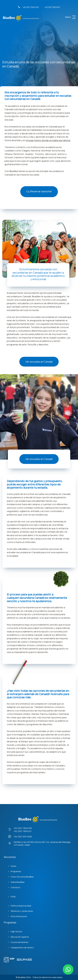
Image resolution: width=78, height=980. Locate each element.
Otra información (19, 916)
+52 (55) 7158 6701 (52, 7)
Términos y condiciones (22, 911)
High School (16, 931)
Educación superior (20, 937)
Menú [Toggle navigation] (71, 17)
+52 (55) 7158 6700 (28, 7)
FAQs (13, 897)
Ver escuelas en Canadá (39, 362)
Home (13, 866)
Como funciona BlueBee (22, 877)
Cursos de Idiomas (19, 942)
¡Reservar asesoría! (39, 192)
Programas (16, 871)
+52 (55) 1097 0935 (23, 837)
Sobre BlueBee (18, 882)
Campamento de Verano (22, 947)
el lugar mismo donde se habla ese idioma (48, 140)
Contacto (15, 887)
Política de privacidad (21, 906)
